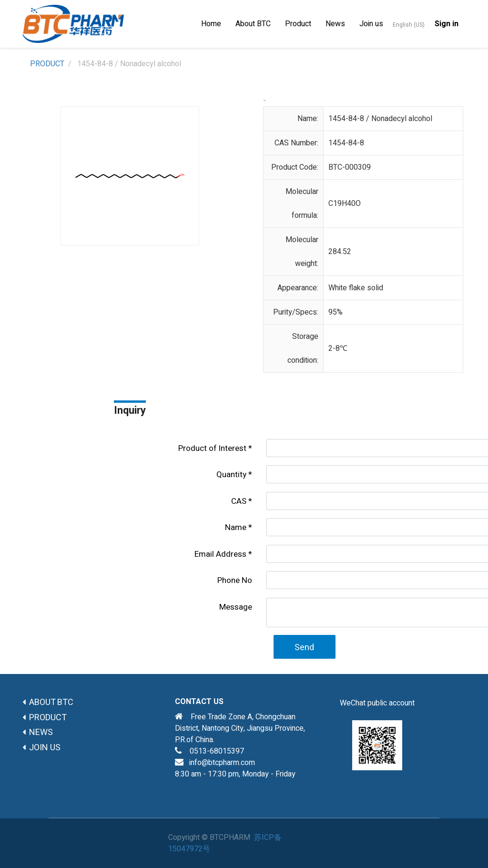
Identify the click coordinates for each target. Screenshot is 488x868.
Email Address (220, 554)
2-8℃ (338, 348)
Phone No (235, 580)
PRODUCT (47, 64)
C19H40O (345, 204)
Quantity (231, 475)
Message (236, 607)
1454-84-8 (346, 143)
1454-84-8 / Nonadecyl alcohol (380, 119)
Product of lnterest (212, 448)
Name (236, 527)
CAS (239, 501)
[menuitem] (211, 24)
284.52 (340, 252)
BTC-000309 (350, 167)
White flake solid (356, 288)
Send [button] (304, 648)
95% (335, 312)
